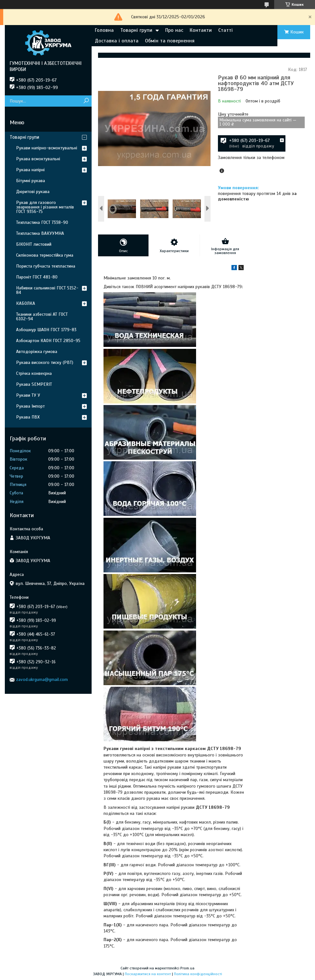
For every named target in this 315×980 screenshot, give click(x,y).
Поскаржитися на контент (148, 974)
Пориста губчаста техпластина (46, 266)
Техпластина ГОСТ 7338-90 (42, 222)
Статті (225, 30)
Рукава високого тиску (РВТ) (45, 362)
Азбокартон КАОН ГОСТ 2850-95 (48, 341)
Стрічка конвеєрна (34, 373)
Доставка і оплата (117, 41)
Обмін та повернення (170, 41)
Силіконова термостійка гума (45, 255)
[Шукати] (86, 101)
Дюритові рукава (33, 192)
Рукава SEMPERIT (34, 384)
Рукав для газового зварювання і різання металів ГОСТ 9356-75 (45, 207)
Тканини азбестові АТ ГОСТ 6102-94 (42, 317)
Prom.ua (187, 968)
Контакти (201, 30)
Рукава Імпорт (30, 406)
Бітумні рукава (31, 181)
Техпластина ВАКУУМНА (40, 233)
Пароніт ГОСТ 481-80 (37, 277)
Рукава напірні (30, 170)
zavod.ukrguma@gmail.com (42, 680)
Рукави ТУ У (28, 395)
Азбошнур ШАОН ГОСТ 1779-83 (46, 330)
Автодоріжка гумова (37, 352)
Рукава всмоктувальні (38, 159)
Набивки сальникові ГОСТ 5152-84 (47, 290)
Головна (104, 30)
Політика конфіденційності (198, 974)
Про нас (174, 30)
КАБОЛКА (26, 303)
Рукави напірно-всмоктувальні (47, 148)
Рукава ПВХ (28, 417)
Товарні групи (136, 30)
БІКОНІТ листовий (34, 244)
